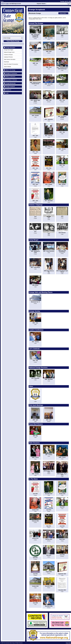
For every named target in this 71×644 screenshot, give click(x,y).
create (7, 4)
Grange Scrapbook (10, 87)
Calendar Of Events (8, 57)
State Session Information (10, 59)
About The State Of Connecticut (11, 64)
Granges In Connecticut (11, 73)
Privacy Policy (68, 643)
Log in (3, 4)
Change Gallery (64, 13)
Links (7, 93)
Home (2, 1)
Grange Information (10, 48)
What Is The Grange (11, 70)
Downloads (6, 62)
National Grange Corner (9, 52)
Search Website (7, 67)
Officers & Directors (11, 77)
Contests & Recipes (8, 55)
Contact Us (8, 90)
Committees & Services (11, 80)
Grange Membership (11, 83)
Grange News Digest (9, 50)
